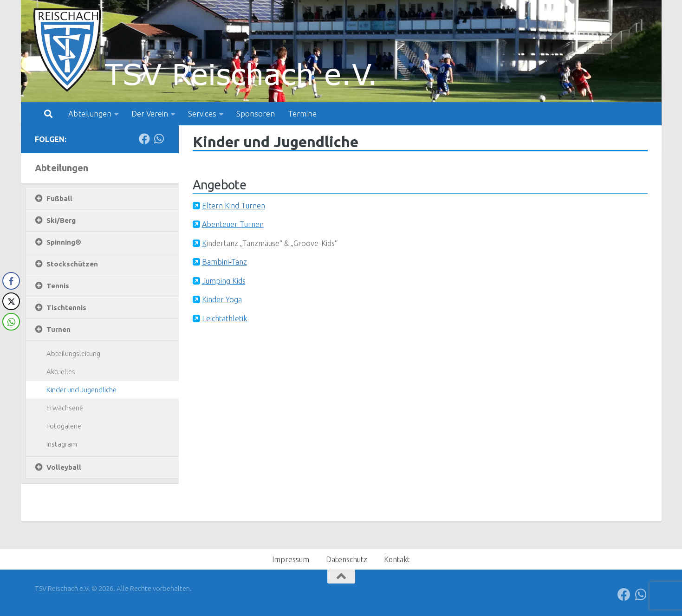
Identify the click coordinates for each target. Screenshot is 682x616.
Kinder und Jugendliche (81, 390)
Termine (302, 113)
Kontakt (397, 559)
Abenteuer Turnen (233, 224)
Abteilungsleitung (73, 353)
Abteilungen (90, 113)
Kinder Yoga (222, 299)
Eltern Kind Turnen (234, 206)
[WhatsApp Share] (11, 322)
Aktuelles (61, 372)
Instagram (62, 444)
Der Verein (150, 113)
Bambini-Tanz (224, 262)
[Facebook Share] (11, 281)
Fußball (59, 198)
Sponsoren (256, 113)
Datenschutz (347, 559)
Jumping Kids (224, 281)
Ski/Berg (61, 220)
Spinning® (64, 242)
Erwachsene (65, 408)
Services (202, 113)
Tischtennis (66, 308)
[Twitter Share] (11, 301)
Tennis (58, 286)
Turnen (58, 329)
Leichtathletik (225, 318)
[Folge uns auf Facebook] (144, 139)
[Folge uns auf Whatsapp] (159, 139)
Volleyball (64, 467)
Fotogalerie (64, 426)
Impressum (291, 559)
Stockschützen (72, 264)
